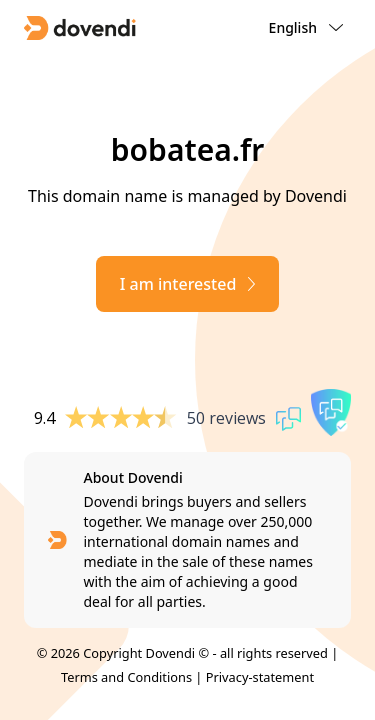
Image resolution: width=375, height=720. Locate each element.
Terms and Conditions (126, 677)
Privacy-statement (260, 677)
